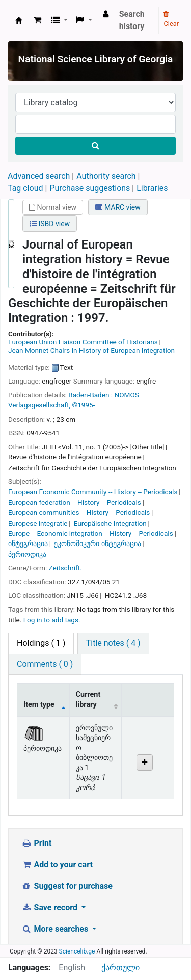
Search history (132, 20)
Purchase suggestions (90, 188)
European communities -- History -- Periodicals (79, 512)
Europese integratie (38, 523)
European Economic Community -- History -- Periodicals (93, 492)
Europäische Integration (110, 523)
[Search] (95, 146)
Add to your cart (57, 865)
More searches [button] (56, 929)
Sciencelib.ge (77, 951)
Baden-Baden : (90, 395)
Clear (171, 19)
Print (36, 843)
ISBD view (50, 224)
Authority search (106, 176)
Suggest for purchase (67, 886)
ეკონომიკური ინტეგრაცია (97, 543)
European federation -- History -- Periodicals (75, 502)
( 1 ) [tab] (41, 643)
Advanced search (39, 176)
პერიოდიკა (27, 554)
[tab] (113, 643)
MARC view (118, 207)
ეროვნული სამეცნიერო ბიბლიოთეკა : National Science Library (19, 20)
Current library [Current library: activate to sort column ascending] (88, 699)
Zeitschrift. (65, 568)
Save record (50, 907)
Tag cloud (25, 188)
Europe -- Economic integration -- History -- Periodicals (91, 533)
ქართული (120, 968)
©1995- (83, 405)
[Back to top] (160, 949)
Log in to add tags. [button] (52, 620)
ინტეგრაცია (28, 543)
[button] (37, 20)
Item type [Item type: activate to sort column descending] (39, 705)
